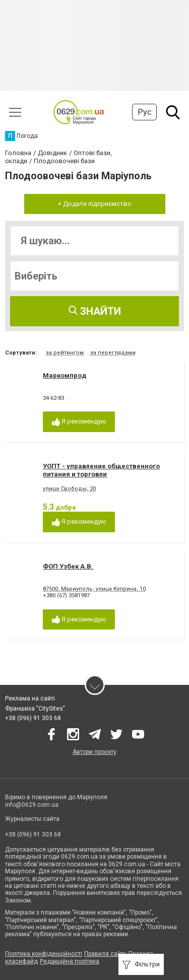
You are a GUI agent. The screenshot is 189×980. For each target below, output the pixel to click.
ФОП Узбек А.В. (68, 566)
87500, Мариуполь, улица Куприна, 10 (94, 589)
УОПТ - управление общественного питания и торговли (101, 470)
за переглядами (113, 353)
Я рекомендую (79, 422)
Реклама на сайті (30, 698)
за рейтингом (65, 353)
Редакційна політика (70, 961)
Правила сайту (105, 954)
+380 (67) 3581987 (66, 596)
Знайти (95, 311)
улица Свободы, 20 (69, 489)
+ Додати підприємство (95, 204)
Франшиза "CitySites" (35, 709)
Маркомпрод (65, 375)
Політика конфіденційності (44, 954)
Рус (144, 112)
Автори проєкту (94, 752)
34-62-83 (53, 398)
